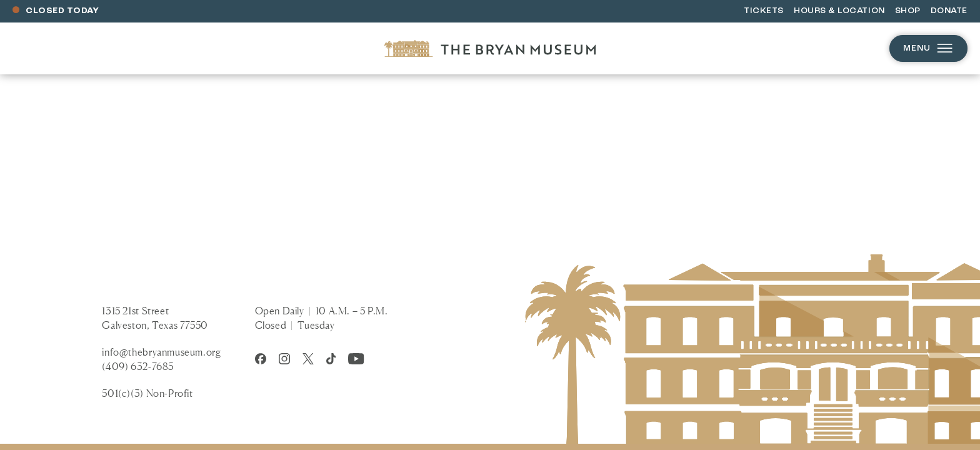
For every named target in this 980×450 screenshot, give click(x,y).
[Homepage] (490, 48)
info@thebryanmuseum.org (161, 352)
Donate (949, 11)
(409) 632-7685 (138, 366)
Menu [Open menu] (928, 48)
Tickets (764, 11)
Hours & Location (839, 11)
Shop (908, 11)
